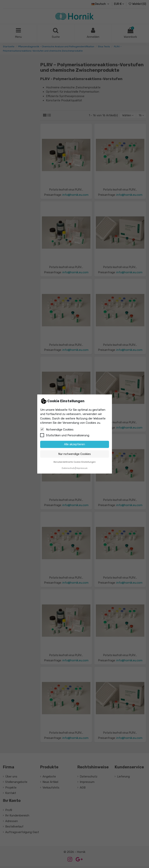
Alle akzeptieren (74, 444)
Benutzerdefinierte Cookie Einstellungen (75, 462)
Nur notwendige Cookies (74, 454)
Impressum (82, 468)
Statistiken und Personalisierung (65, 435)
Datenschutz (68, 468)
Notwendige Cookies (57, 429)
